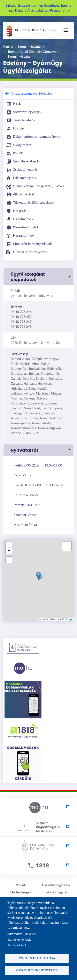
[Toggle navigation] (66, 30)
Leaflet (44, 619)
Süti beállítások (17, 945)
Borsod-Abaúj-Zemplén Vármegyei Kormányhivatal (33, 54)
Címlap (8, 47)
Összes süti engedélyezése (37, 971)
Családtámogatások (56, 885)
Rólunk (21, 885)
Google (69, 619)
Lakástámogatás (56, 892)
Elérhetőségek (21, 892)
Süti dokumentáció (19, 940)
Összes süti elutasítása (37, 958)
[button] (38, 277)
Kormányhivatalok (27, 31)
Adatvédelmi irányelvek (22, 934)
